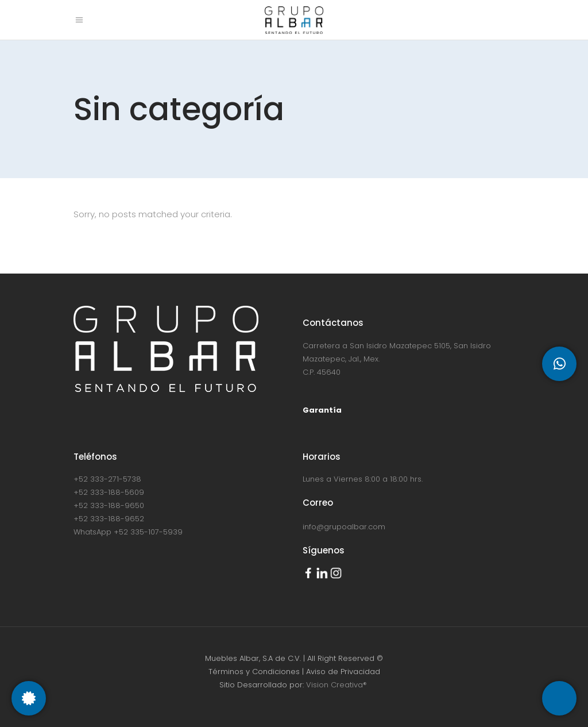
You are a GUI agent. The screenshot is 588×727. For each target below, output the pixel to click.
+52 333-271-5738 (107, 479)
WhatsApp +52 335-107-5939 (128, 532)
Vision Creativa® (338, 685)
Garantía (322, 410)
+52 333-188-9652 (109, 519)
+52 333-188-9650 (109, 505)
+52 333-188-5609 (109, 492)
